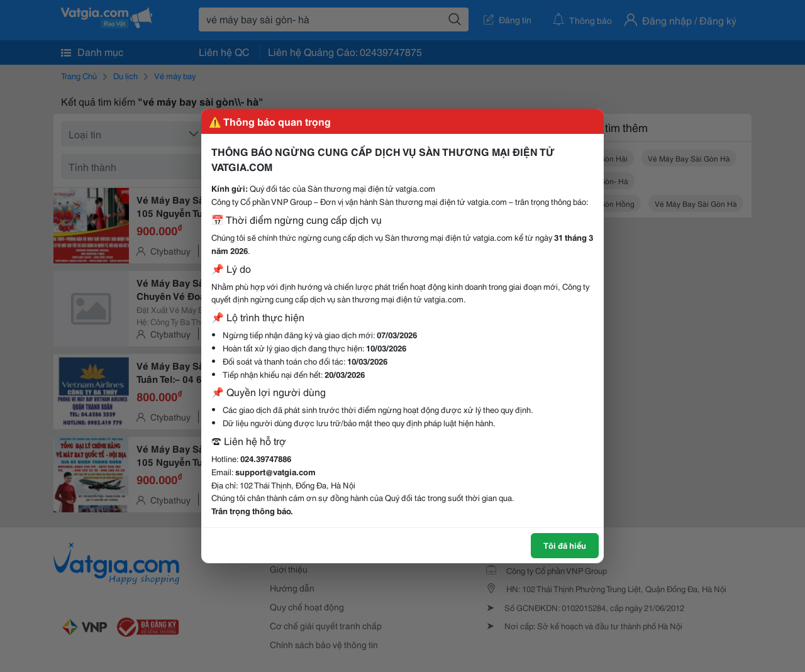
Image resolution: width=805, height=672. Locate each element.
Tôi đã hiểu (565, 545)
